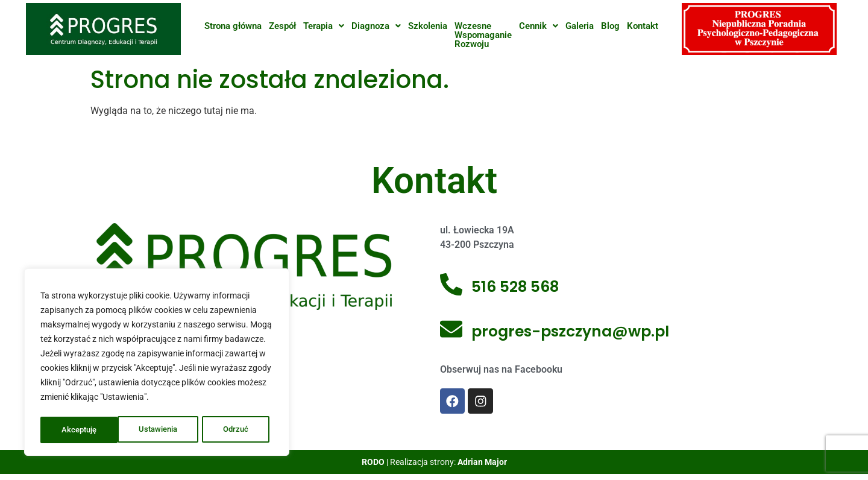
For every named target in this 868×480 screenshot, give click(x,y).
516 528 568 (517, 287)
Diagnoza (376, 26)
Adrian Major (482, 464)
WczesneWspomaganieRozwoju (483, 35)
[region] (157, 364)
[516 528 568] (452, 287)
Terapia (324, 26)
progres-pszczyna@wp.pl (572, 331)
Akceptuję (234, 430)
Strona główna (233, 26)
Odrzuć (159, 430)
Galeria (580, 26)
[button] (324, 26)
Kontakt (643, 26)
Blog (610, 26)
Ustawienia (81, 430)
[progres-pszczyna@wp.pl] (452, 332)
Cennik (539, 26)
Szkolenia (428, 26)
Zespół (282, 26)
